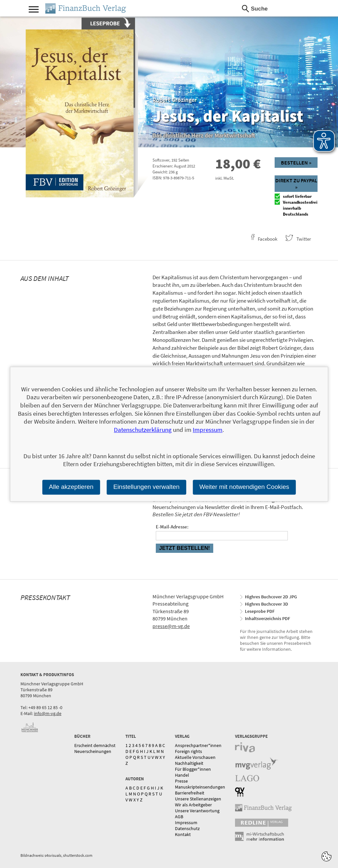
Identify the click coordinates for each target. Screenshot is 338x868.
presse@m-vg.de (171, 626)
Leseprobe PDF (260, 611)
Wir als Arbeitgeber (193, 805)
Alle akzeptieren (71, 487)
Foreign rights (188, 751)
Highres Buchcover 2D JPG (271, 597)
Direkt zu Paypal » (296, 184)
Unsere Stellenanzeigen (198, 799)
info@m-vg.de (48, 713)
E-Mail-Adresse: (172, 527)
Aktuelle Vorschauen (195, 757)
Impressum (186, 823)
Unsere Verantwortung (197, 811)
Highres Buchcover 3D (267, 604)
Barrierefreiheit (190, 793)
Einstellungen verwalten (146, 487)
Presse (181, 781)
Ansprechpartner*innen (198, 745)
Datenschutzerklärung (143, 430)
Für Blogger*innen (193, 769)
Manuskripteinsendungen (200, 787)
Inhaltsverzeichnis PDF (268, 618)
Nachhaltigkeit (189, 763)
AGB (179, 817)
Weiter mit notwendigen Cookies (244, 487)
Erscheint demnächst (95, 745)
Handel (182, 775)
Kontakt (183, 834)
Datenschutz (187, 828)
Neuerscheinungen (93, 751)
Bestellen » (296, 163)
